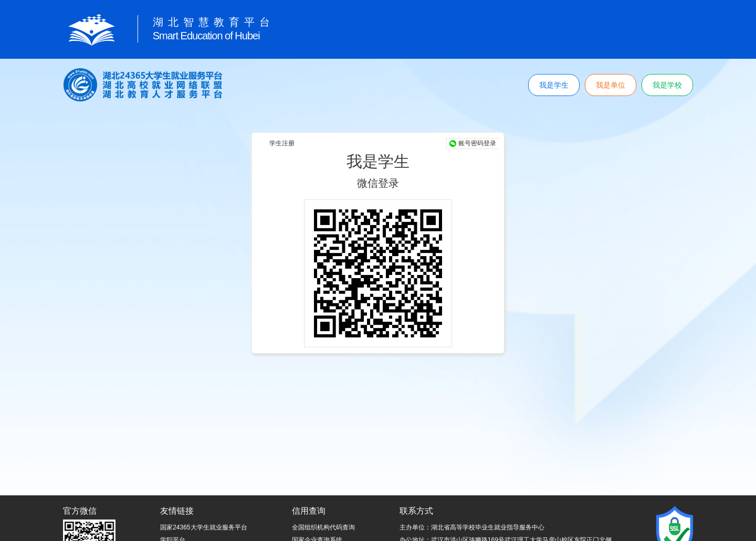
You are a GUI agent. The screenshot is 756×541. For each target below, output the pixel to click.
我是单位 (611, 85)
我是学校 (667, 85)
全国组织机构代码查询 (323, 527)
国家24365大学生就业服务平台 (203, 527)
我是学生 (554, 85)
